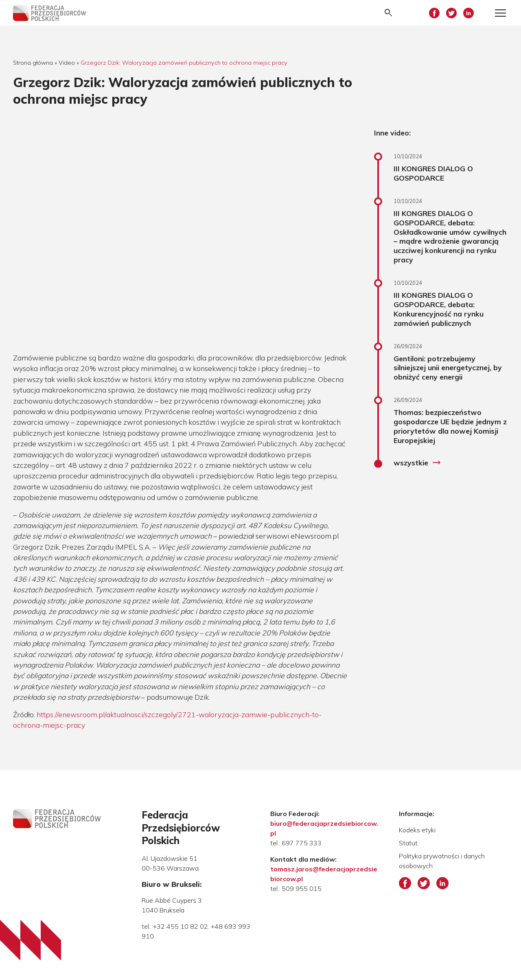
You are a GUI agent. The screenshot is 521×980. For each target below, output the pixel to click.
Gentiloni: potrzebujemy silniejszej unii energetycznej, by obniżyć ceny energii (448, 368)
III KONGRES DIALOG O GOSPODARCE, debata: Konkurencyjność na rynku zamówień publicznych (439, 309)
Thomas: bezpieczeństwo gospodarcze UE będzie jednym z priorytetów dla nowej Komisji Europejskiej (450, 426)
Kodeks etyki (417, 830)
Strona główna (33, 63)
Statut (408, 843)
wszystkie (417, 463)
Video (67, 63)
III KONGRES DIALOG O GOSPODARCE (433, 173)
